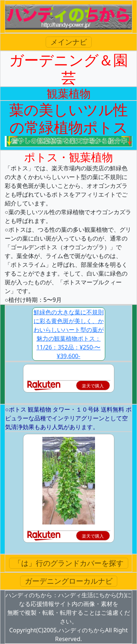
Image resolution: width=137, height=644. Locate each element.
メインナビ (69, 42)
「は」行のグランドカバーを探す (69, 563)
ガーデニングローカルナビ (69, 581)
